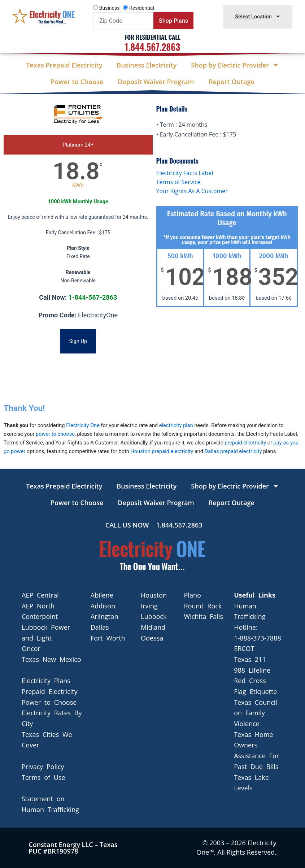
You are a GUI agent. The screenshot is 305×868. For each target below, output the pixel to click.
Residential (142, 8)
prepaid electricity (245, 443)
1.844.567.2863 (152, 47)
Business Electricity (147, 65)
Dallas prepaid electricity (233, 451)
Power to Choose (77, 82)
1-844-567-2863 (93, 297)
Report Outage (232, 82)
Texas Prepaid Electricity (64, 65)
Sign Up (78, 341)
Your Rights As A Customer (192, 191)
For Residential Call (152, 37)
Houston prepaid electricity (162, 451)
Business (110, 8)
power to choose (55, 434)
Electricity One (83, 425)
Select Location (258, 16)
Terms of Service (178, 182)
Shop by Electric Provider (235, 65)
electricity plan (176, 425)
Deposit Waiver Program (156, 82)
